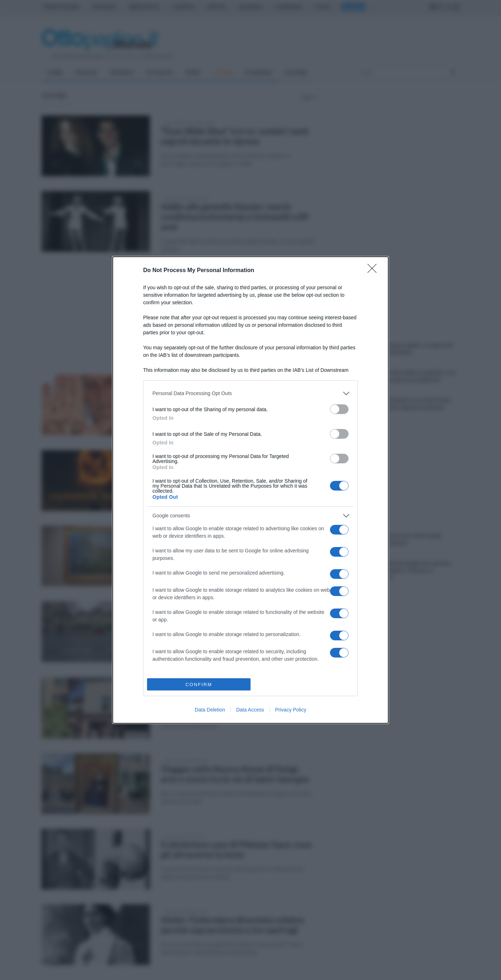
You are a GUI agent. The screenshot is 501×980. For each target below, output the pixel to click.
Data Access (250, 710)
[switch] (339, 409)
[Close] (374, 271)
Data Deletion (210, 710)
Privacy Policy (291, 710)
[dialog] (250, 490)
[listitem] (250, 393)
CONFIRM (199, 684)
